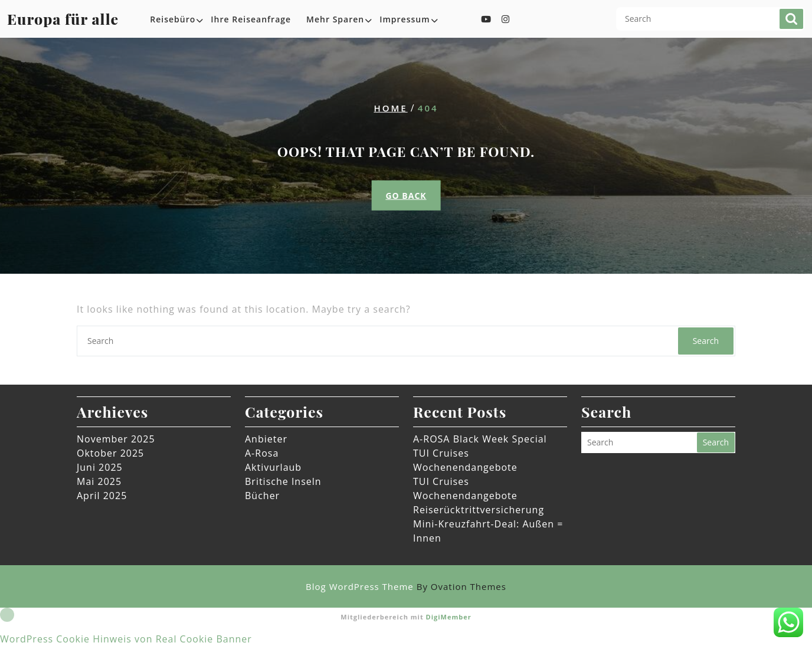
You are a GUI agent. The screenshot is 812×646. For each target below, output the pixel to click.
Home (390, 108)
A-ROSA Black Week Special (480, 439)
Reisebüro (173, 19)
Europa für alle (63, 19)
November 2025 (116, 439)
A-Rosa (262, 453)
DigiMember (449, 617)
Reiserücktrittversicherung (479, 510)
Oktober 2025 (110, 453)
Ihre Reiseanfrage (251, 19)
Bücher (262, 496)
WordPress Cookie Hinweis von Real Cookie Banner (126, 639)
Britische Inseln (283, 481)
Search (791, 19)
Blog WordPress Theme (406, 586)
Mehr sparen (335, 19)
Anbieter (266, 439)
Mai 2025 (99, 481)
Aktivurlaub (273, 467)
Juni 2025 (100, 467)
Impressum (405, 19)
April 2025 (102, 496)
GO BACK (406, 195)
